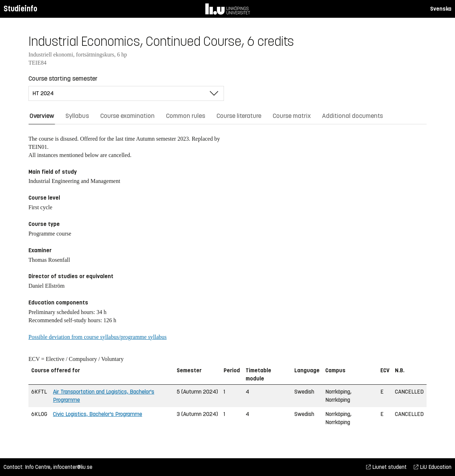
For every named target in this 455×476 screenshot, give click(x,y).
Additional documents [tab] (352, 116)
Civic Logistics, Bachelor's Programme (98, 414)
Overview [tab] (42, 116)
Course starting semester (63, 79)
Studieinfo (20, 9)
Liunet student (386, 467)
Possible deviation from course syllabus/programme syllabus (98, 337)
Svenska (441, 9)
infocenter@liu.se (73, 467)
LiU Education (433, 467)
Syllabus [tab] (77, 116)
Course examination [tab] (127, 116)
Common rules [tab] (186, 116)
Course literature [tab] (239, 116)
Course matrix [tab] (292, 116)
